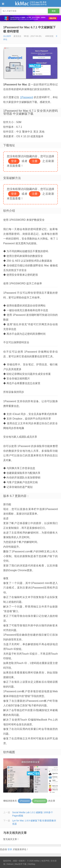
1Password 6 (40, 801)
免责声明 (45, 861)
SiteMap (32, 864)
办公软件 (7, 36)
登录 (10, 849)
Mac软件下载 (21, 864)
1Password (26, 97)
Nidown (10, 864)
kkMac (30, 3)
